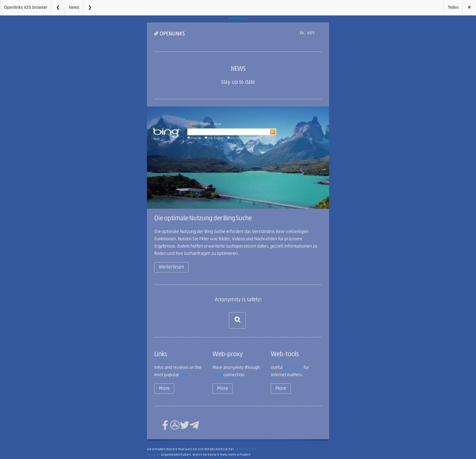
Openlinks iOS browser (26, 7)
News (74, 7)
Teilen (453, 7)
